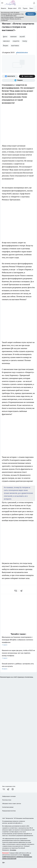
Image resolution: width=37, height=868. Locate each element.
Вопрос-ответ (12, 8)
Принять (31, 14)
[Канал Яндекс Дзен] (27, 76)
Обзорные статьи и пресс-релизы (12, 803)
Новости (4, 8)
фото (5, 36)
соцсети (16, 41)
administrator (22, 52)
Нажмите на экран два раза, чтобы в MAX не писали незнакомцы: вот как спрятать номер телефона (18, 654)
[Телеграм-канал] (18, 80)
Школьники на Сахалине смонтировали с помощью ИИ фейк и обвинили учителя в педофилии (18, 641)
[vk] (16, 591)
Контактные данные (8, 807)
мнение (13, 36)
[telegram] (22, 591)
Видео (6, 45)
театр (25, 41)
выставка (15, 45)
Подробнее (13, 850)
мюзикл (6, 41)
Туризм (25, 8)
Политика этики (7, 800)
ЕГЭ (20, 8)
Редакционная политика (9, 811)
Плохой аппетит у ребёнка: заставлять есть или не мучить (18, 666)
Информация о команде (9, 796)
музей (22, 36)
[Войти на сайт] (34, 3)
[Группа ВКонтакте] (10, 76)
